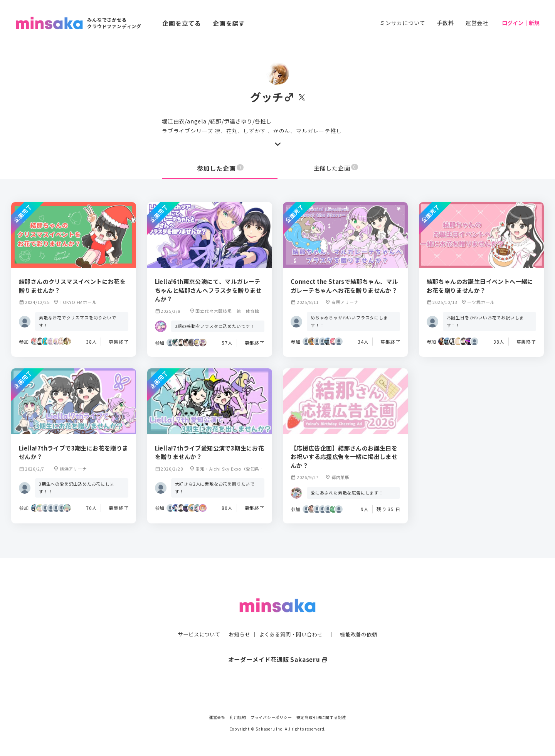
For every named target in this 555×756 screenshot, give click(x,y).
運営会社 (477, 23)
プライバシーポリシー (271, 717)
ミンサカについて (402, 23)
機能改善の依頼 (363, 619)
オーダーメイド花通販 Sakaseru (278, 644)
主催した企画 (336, 168)
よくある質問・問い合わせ (292, 619)
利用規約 (238, 717)
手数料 (445, 23)
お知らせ (238, 619)
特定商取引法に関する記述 (321, 717)
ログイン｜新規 (521, 23)
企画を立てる (182, 23)
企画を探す (229, 23)
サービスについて (195, 619)
